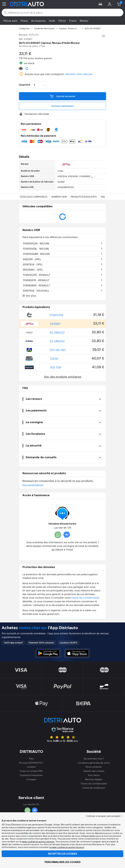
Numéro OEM (59, 197)
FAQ (103, 197)
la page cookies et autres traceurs (67, 847)
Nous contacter (94, 767)
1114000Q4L (36, 249)
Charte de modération (94, 788)
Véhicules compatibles (34, 197)
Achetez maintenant (62, 106)
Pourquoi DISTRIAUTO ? (31, 763)
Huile (52, 21)
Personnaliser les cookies (63, 862)
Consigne (31, 779)
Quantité (25, 85)
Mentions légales (94, 779)
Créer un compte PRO (31, 771)
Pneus (24, 21)
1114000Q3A (36, 243)
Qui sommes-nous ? (94, 758)
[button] (100, 4)
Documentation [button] (33, 485)
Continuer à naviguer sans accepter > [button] (104, 816)
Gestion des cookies (94, 771)
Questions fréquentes (31, 775)
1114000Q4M (36, 254)
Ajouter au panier (63, 96)
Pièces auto (10, 21)
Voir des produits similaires (62, 376)
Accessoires (38, 21)
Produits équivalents (84, 197)
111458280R (36, 285)
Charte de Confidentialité (94, 783)
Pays (31, 758)
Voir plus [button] (29, 296)
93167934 (33, 264)
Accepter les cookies (63, 854)
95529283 (33, 269)
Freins (73, 21)
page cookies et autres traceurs (38, 841)
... (92, 176)
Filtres (62, 21)
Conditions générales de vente (94, 763)
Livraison (31, 767)
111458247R (36, 280)
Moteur (84, 21)
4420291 (32, 259)
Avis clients (94, 775)
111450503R (37, 275)
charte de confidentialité (85, 597)
